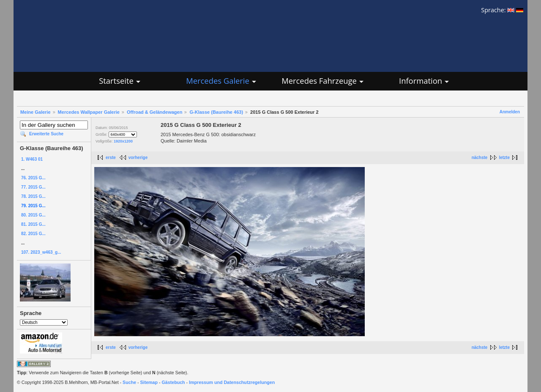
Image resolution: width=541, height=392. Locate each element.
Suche (129, 382)
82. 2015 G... (33, 234)
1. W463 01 (32, 159)
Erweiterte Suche (46, 134)
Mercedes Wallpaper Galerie (89, 112)
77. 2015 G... (33, 187)
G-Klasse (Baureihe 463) (216, 112)
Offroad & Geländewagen (154, 112)
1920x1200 (123, 141)
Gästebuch (174, 382)
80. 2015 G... (33, 215)
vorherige (138, 158)
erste (111, 158)
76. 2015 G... (33, 178)
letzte (504, 158)
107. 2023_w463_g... (41, 252)
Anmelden (510, 112)
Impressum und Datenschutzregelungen (232, 382)
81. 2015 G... (33, 224)
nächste (480, 158)
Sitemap (149, 382)
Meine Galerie (36, 112)
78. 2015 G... (33, 196)
